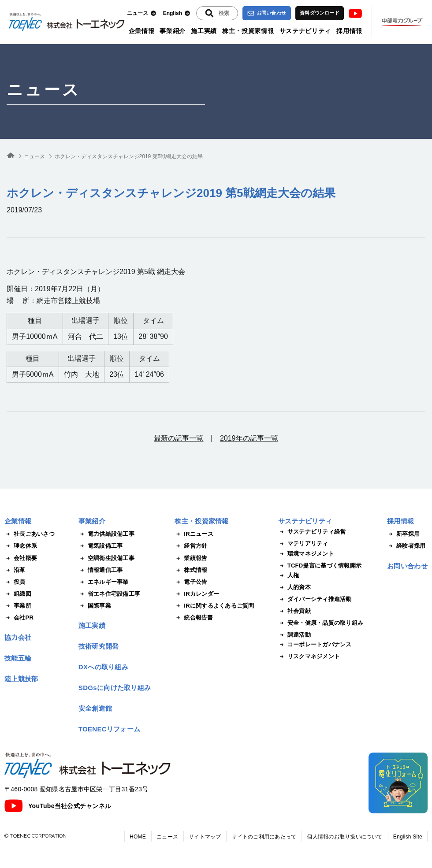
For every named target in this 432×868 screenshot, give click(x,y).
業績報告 (191, 558)
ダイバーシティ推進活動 (315, 599)
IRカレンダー (197, 594)
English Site (408, 837)
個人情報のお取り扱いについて (344, 837)
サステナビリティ (305, 31)
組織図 (18, 594)
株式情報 (191, 570)
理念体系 (21, 546)
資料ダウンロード (320, 13)
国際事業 (95, 606)
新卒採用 (403, 534)
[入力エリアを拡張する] (217, 13)
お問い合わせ (267, 13)
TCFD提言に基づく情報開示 (320, 566)
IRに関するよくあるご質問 (214, 606)
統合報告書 (194, 618)
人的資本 (294, 587)
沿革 (15, 570)
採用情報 (349, 31)
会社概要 (21, 558)
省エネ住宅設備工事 (109, 594)
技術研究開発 (99, 646)
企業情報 (142, 31)
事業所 (18, 606)
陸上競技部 (21, 679)
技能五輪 (18, 658)
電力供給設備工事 (106, 534)
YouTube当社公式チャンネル (58, 806)
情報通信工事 (101, 570)
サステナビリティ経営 (312, 532)
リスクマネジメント (309, 657)
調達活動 (294, 635)
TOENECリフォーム (110, 729)
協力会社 (18, 637)
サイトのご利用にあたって (264, 837)
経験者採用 (406, 546)
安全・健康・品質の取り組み (321, 623)
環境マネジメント (306, 554)
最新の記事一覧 (179, 438)
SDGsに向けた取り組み (115, 688)
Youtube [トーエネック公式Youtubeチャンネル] (355, 13)
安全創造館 (95, 708)
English (177, 13)
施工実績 (204, 31)
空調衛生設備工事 (106, 558)
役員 (15, 582)
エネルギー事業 (104, 582)
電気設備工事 (101, 546)
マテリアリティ (303, 544)
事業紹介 (173, 31)
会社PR (19, 618)
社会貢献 (294, 611)
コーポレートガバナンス (315, 645)
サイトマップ (205, 837)
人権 (289, 575)
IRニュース (194, 534)
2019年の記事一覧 (249, 438)
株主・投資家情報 (248, 31)
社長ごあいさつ (30, 534)
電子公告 (191, 582)
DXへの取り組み (103, 667)
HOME (138, 837)
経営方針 (191, 546)
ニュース (142, 13)
